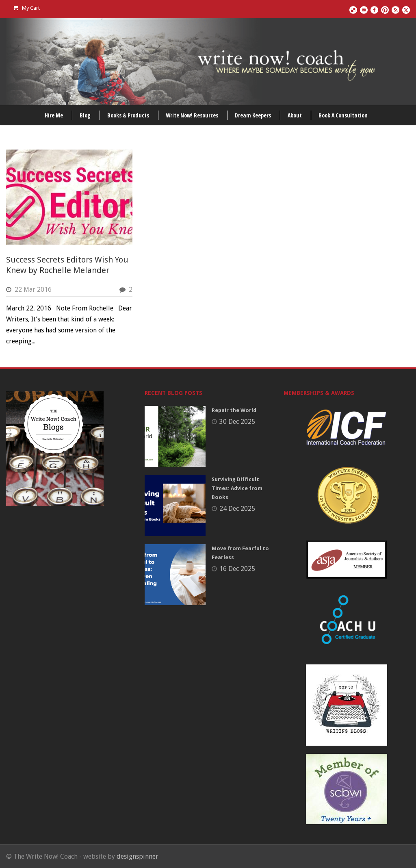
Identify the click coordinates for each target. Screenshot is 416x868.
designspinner (138, 856)
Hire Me (54, 115)
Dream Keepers (253, 115)
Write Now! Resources (192, 115)
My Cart (26, 8)
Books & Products (128, 115)
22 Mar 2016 (33, 290)
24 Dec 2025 (237, 509)
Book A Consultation (343, 115)
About (295, 115)
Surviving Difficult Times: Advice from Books (237, 488)
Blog (85, 115)
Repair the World (234, 410)
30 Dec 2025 (237, 422)
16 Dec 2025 (237, 569)
